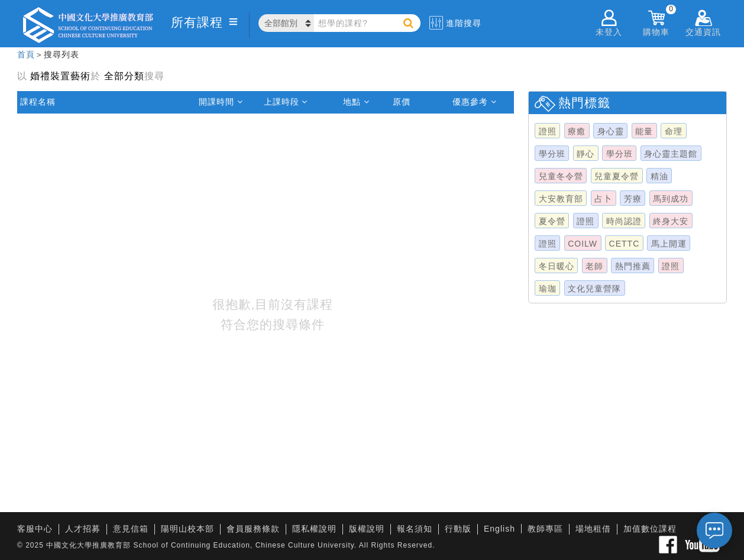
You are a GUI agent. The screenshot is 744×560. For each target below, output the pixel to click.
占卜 (603, 199)
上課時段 (286, 102)
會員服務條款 (253, 529)
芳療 (633, 199)
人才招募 (83, 529)
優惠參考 (475, 102)
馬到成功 (671, 199)
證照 (548, 131)
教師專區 (545, 529)
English (499, 529)
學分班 (552, 154)
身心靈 (611, 131)
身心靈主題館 (671, 154)
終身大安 (671, 221)
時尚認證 (624, 221)
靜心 (586, 154)
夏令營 (552, 221)
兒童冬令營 (561, 176)
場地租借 (593, 529)
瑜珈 (548, 289)
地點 (356, 102)
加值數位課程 (650, 529)
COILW (583, 244)
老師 (594, 266)
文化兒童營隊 (594, 289)
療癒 (577, 131)
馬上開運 (669, 244)
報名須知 (415, 529)
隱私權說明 (314, 529)
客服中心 (35, 529)
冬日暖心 (557, 266)
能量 (644, 131)
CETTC (625, 244)
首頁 (26, 54)
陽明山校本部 (187, 529)
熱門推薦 (633, 266)
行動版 (458, 529)
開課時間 (221, 102)
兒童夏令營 (617, 176)
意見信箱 (131, 529)
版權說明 (367, 529)
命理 (674, 131)
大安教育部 (561, 199)
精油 (659, 176)
